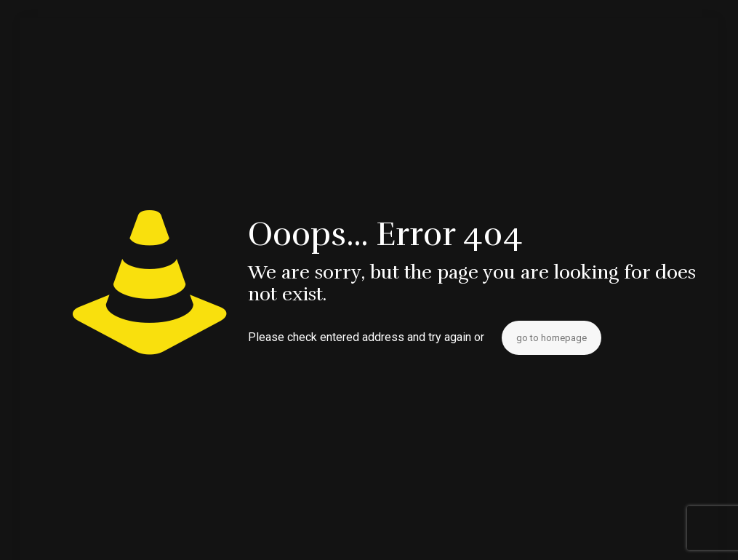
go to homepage (552, 338)
